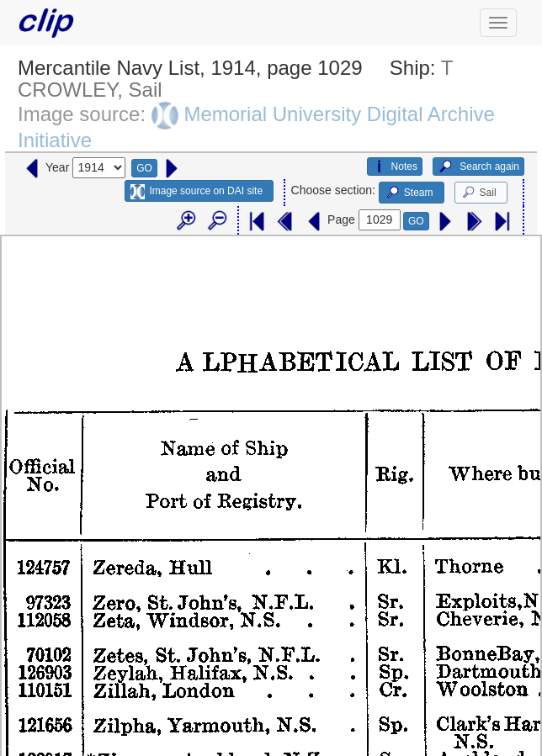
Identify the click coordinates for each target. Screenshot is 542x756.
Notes (395, 167)
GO (144, 168)
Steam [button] (409, 193)
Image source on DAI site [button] (197, 192)
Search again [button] (478, 167)
